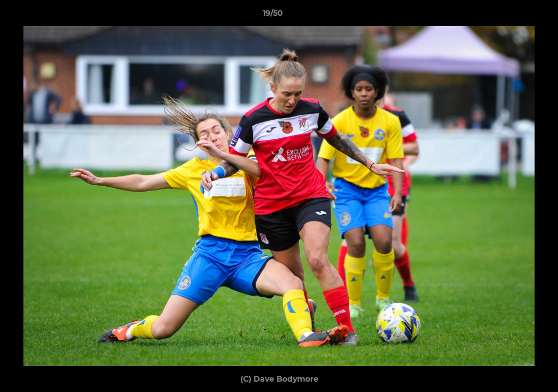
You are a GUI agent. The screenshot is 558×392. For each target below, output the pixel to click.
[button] (512, 16)
